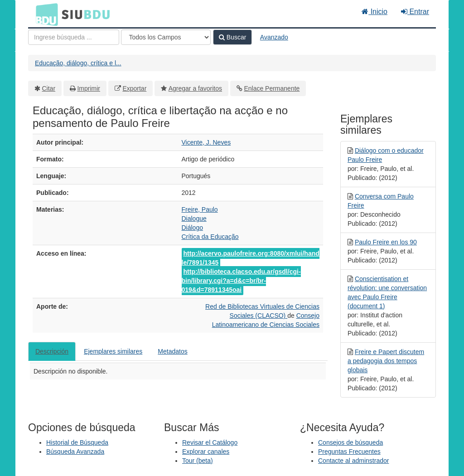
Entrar (415, 12)
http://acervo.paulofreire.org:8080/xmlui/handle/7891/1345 (251, 258)
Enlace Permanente (272, 88)
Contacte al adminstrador (353, 461)
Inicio (375, 12)
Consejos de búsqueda (350, 442)
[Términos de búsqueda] (74, 37)
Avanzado (274, 37)
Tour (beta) (198, 461)
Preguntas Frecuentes (349, 452)
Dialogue (194, 219)
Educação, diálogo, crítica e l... (78, 63)
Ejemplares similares (113, 351)
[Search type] (166, 37)
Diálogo (192, 228)
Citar (49, 88)
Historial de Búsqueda (77, 442)
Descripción (52, 351)
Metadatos (172, 351)
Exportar (134, 88)
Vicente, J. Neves (206, 142)
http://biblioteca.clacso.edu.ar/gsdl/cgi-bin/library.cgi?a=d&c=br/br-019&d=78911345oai (241, 281)
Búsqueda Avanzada (75, 452)
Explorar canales (206, 452)
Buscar (232, 37)
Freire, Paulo (200, 209)
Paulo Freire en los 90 (386, 242)
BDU (44, 14)
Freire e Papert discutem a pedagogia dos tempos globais (386, 361)
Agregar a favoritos (195, 88)
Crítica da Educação (210, 237)
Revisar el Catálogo (210, 442)
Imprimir (89, 88)
